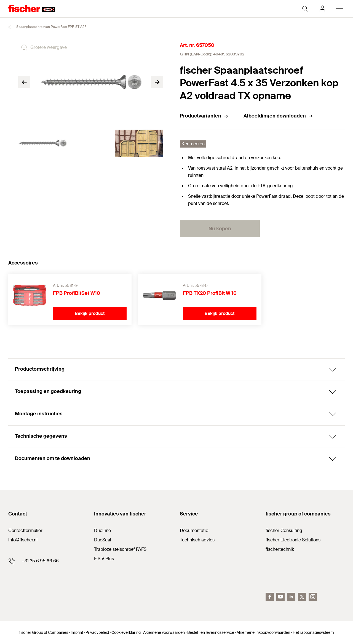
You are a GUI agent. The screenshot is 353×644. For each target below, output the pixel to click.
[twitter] (302, 597)
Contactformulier (25, 531)
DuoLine (102, 531)
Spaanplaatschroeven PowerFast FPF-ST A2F (45, 27)
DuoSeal (103, 540)
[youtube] (280, 597)
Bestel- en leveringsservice (211, 632)
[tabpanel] (42, 143)
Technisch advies (197, 540)
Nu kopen (220, 229)
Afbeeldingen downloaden (278, 116)
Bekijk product (90, 313)
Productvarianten (204, 116)
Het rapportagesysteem (313, 632)
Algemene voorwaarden (164, 632)
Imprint (77, 632)
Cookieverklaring (126, 632)
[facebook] (270, 597)
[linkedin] (291, 597)
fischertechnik (280, 549)
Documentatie (194, 531)
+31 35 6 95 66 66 (40, 561)
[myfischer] (322, 9)
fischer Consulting (284, 531)
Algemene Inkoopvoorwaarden (263, 632)
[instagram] (313, 597)
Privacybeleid (97, 632)
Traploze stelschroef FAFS (120, 549)
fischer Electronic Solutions (293, 540)
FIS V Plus (104, 559)
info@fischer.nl (23, 540)
